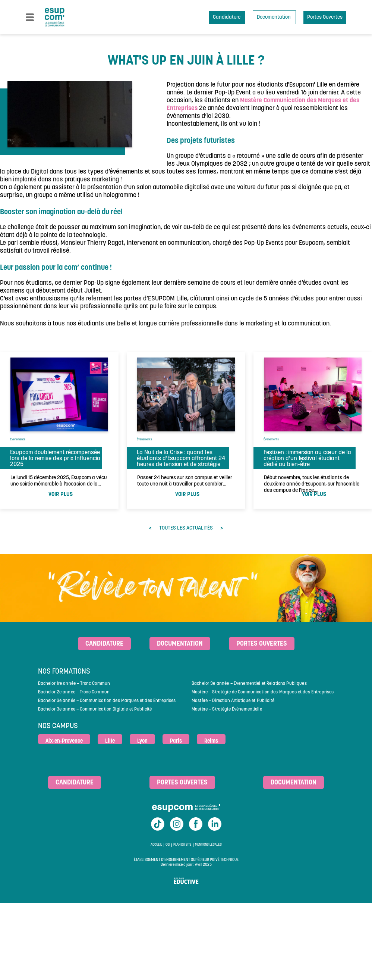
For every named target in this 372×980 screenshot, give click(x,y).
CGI (168, 845)
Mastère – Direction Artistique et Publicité (233, 701)
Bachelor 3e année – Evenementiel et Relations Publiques (249, 684)
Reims (211, 741)
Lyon (142, 741)
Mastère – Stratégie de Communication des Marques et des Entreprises (263, 692)
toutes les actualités (186, 528)
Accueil (156, 845)
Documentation (274, 17)
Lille (110, 741)
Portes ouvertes (262, 644)
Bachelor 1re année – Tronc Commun (74, 684)
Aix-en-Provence (64, 741)
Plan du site (182, 845)
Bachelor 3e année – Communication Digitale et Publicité (95, 709)
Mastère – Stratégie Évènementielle (227, 709)
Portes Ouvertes (325, 17)
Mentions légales (208, 845)
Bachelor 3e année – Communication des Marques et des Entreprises (107, 701)
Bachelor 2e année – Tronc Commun (74, 692)
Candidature (227, 17)
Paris (176, 741)
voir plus (61, 495)
